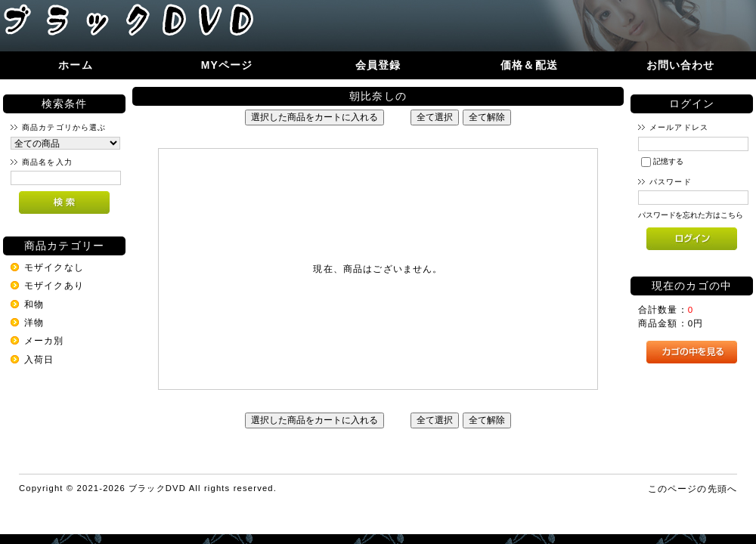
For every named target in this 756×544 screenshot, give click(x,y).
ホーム (75, 65)
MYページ (227, 65)
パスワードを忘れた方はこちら (691, 215)
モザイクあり (54, 285)
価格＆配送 (529, 65)
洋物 (34, 322)
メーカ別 (44, 340)
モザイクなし (54, 267)
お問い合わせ (681, 65)
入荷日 (39, 359)
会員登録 (378, 65)
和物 (34, 304)
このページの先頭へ (692, 488)
